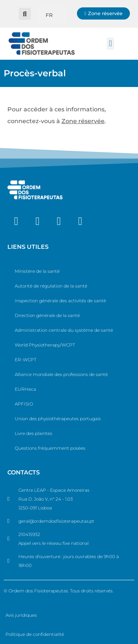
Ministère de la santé (37, 271)
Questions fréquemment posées (50, 448)
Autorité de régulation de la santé (51, 286)
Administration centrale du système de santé (64, 330)
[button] (25, 14)
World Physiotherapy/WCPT (45, 345)
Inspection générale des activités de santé (60, 301)
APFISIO (24, 404)
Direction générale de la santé (47, 315)
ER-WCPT (26, 360)
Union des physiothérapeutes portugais (58, 419)
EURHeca (25, 389)
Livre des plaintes (33, 433)
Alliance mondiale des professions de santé (61, 374)
